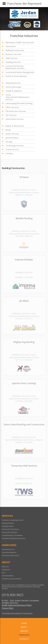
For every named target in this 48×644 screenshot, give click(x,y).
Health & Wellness (14, 91)
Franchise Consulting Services (13, 520)
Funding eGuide (8, 526)
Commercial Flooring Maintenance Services (15, 67)
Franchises (24, 635)
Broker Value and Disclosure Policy (17, 605)
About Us (5, 567)
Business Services (13, 54)
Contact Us (6, 570)
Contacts (24, 639)
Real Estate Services (15, 119)
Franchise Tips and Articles (12, 579)
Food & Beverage (13, 87)
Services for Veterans (10, 532)
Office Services (12, 107)
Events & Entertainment (16, 76)
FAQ (3, 573)
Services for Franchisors (11, 529)
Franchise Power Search (10, 556)
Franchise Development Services (14, 538)
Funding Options (8, 523)
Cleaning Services (13, 62)
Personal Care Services (16, 111)
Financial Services (13, 83)
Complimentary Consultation (12, 535)
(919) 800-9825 (13, 595)
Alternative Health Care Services (20, 42)
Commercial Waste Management (20, 72)
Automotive (11, 46)
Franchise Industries (9, 552)
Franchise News (8, 576)
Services (24, 631)
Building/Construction (15, 50)
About (24, 627)
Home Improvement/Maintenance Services (18, 97)
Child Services (12, 58)
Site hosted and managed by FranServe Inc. (17, 613)
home (24, 623)
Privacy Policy (8, 608)
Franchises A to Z (8, 549)
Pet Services (11, 115)
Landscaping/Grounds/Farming (19, 103)
